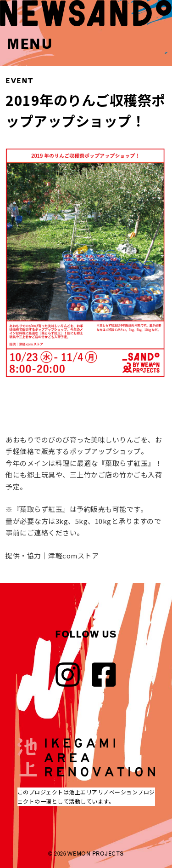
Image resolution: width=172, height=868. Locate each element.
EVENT (19, 81)
